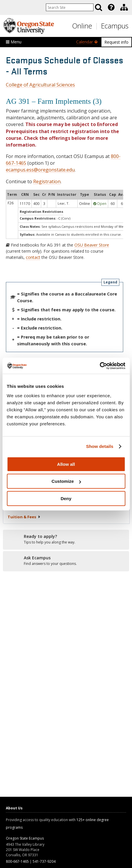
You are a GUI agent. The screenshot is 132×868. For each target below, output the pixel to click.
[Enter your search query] (70, 7)
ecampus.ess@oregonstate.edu (40, 170)
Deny (66, 498)
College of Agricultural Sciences (40, 85)
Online (82, 26)
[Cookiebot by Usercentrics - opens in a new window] (100, 366)
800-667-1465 (17, 861)
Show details (100, 446)
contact (33, 257)
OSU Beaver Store (92, 245)
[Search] (98, 7)
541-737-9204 (44, 861)
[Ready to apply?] (66, 539)
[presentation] (111, 7)
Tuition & (24, 517)
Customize (66, 481)
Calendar (87, 42)
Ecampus (115, 26)
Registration (47, 181)
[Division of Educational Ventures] (124, 7)
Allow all (66, 464)
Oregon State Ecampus (25, 838)
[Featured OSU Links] (111, 7)
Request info (116, 42)
